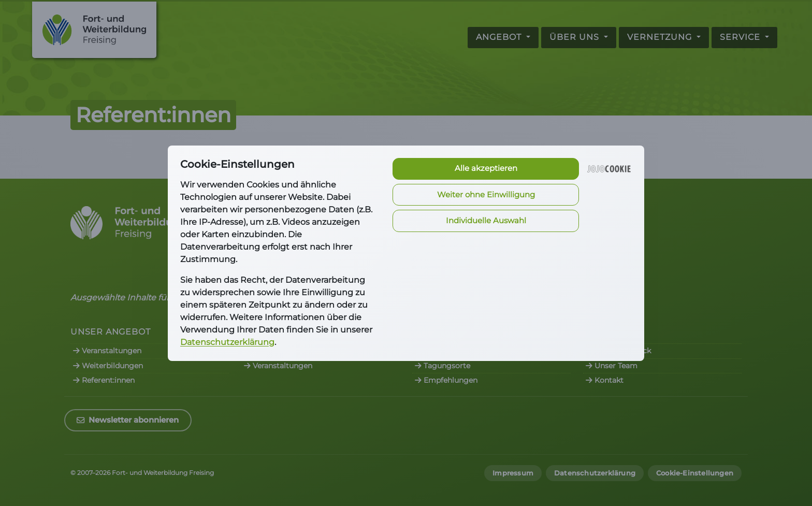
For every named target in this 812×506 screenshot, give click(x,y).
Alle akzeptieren (486, 168)
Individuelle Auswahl (486, 220)
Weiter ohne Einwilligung (486, 194)
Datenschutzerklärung (227, 342)
